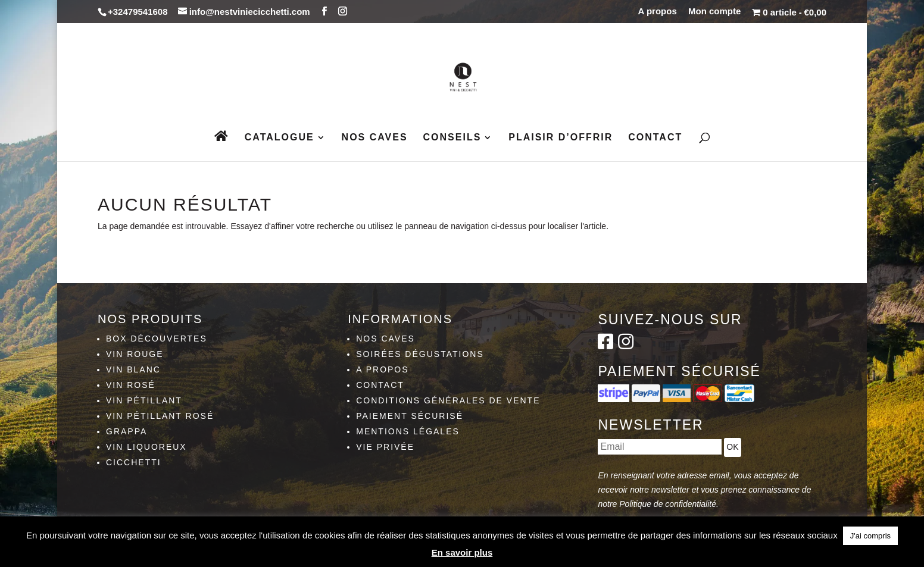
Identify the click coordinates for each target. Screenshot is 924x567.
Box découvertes (157, 339)
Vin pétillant (144, 400)
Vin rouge (135, 354)
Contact (655, 138)
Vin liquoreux (146, 447)
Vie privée (385, 447)
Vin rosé (131, 385)
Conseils (452, 138)
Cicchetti (134, 462)
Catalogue (280, 138)
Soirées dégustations (420, 354)
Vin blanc (133, 369)
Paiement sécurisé (410, 416)
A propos (658, 11)
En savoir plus (462, 552)
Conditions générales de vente (448, 400)
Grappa (127, 431)
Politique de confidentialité (668, 504)
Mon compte (714, 11)
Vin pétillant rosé (160, 416)
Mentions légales (408, 431)
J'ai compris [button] (870, 536)
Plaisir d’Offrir (561, 138)
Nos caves (375, 138)
